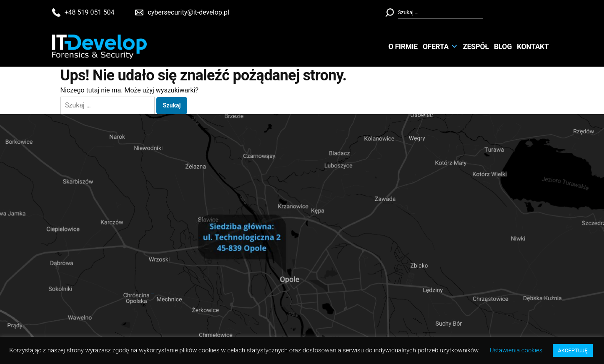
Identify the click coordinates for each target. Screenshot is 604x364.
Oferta (436, 47)
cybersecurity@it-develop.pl (188, 12)
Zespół (476, 47)
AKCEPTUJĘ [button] (573, 350)
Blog (503, 47)
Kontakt (533, 47)
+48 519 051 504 (90, 12)
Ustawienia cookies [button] (516, 350)
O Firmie (403, 47)
